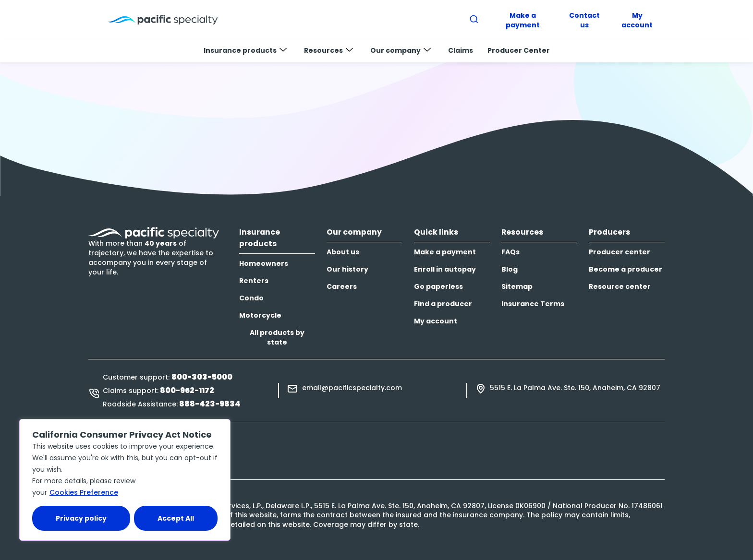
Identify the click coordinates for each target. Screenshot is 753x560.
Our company (401, 50)
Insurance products (245, 50)
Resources (328, 50)
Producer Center (519, 50)
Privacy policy (81, 518)
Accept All (176, 518)
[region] (125, 480)
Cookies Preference (84, 492)
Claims (461, 50)
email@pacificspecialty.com (352, 388)
